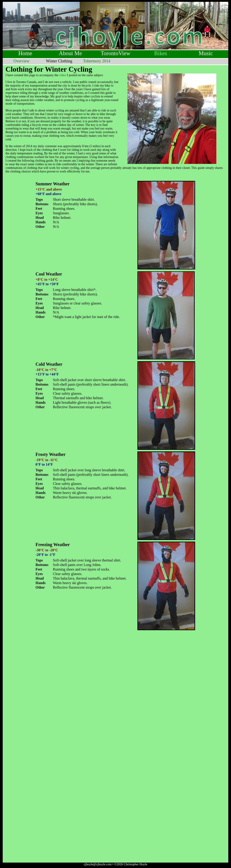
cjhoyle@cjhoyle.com (98, 864)
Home (25, 53)
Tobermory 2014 (97, 61)
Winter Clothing (59, 61)
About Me (70, 53)
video (63, 75)
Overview (22, 61)
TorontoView (115, 53)
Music (206, 53)
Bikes (161, 53)
